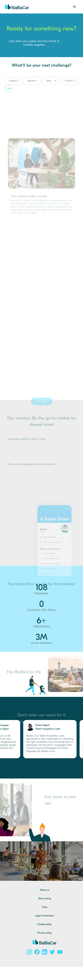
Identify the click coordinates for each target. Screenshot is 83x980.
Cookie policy (45, 924)
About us (45, 890)
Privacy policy (45, 933)
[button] (74, 7)
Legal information (45, 916)
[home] (17, 7)
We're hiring (45, 899)
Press (45, 907)
